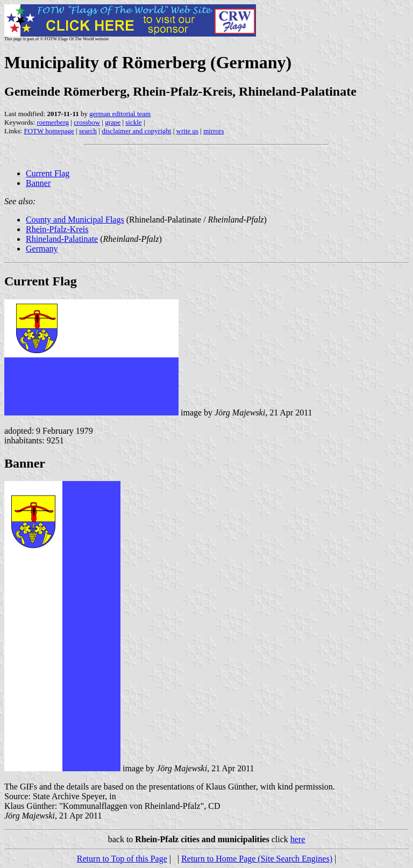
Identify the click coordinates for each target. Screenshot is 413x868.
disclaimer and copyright (136, 131)
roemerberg (53, 122)
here (298, 839)
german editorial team (120, 114)
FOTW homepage (49, 131)
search (88, 131)
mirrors (213, 131)
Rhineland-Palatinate (62, 239)
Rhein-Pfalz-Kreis (57, 229)
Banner (38, 183)
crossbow (87, 122)
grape (113, 122)
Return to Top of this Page (122, 859)
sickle (133, 122)
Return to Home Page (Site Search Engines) (257, 859)
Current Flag (48, 173)
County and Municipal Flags (75, 220)
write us (188, 131)
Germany (42, 249)
